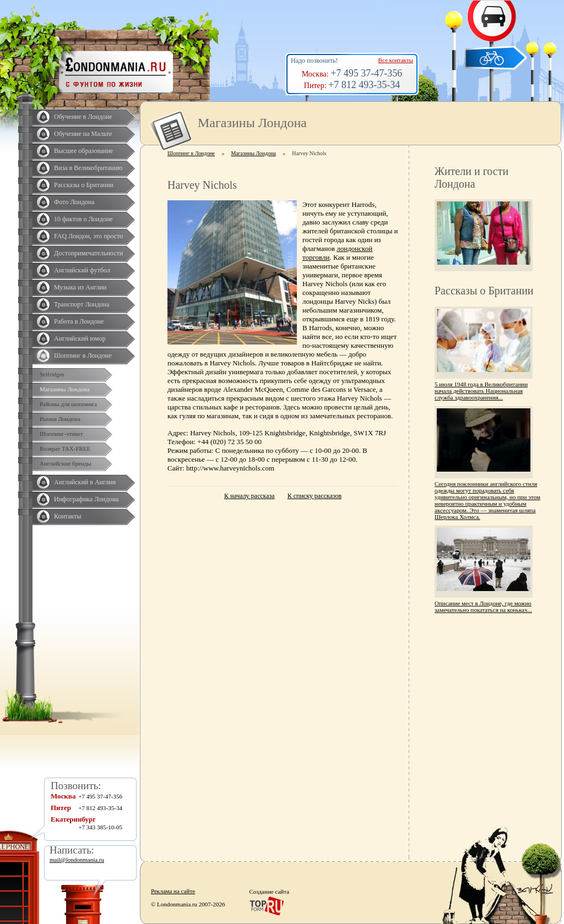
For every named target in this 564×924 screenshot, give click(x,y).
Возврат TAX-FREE (65, 449)
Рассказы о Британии (84, 185)
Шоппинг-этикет (61, 434)
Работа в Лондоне (79, 321)
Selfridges (52, 374)
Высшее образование (83, 151)
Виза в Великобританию (88, 168)
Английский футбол (82, 270)
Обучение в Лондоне (83, 117)
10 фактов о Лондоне (83, 219)
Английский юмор (80, 338)
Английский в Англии (85, 482)
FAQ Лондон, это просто (88, 236)
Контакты (68, 516)
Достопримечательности (88, 253)
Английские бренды (66, 463)
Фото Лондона (74, 202)
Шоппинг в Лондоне (83, 356)
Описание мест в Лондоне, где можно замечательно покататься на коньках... (483, 606)
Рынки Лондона (60, 419)
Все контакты (396, 60)
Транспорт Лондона (82, 304)
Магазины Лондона (65, 389)
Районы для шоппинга (68, 404)
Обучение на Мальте (83, 134)
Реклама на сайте (173, 891)
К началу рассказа (250, 496)
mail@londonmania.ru (77, 860)
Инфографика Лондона (86, 499)
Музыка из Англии (80, 287)
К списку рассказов (314, 496)
